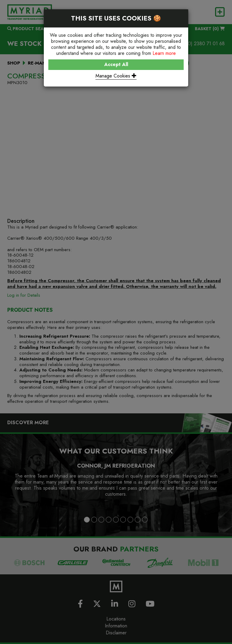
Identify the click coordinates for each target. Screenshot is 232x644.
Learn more (164, 53)
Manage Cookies (116, 76)
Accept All (116, 64)
